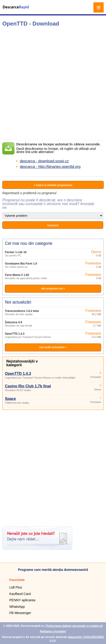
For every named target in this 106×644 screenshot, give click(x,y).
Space (10, 399)
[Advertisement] (53, 83)
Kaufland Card (20, 594)
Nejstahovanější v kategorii (22, 363)
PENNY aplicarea (22, 600)
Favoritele (17, 580)
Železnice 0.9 (14, 322)
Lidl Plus (16, 587)
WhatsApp (17, 607)
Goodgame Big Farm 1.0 (21, 264)
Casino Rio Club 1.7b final (28, 386)
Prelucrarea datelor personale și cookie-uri (74, 626)
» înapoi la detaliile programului (53, 185)
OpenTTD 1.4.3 (15, 334)
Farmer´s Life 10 (16, 252)
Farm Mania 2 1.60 (17, 275)
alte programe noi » (53, 288)
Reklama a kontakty (53, 631)
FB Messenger (20, 613)
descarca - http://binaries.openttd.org (50, 167)
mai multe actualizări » (53, 347)
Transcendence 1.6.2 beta (22, 311)
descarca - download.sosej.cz (44, 161)
